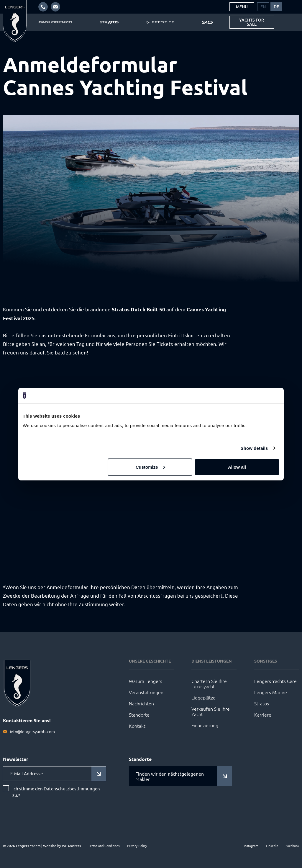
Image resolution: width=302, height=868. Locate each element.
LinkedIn (272, 846)
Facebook (292, 846)
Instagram (251, 846)
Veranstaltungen (146, 692)
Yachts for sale (252, 22)
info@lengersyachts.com (32, 731)
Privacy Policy (137, 846)
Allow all (237, 467)
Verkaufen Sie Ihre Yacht (211, 711)
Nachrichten (141, 703)
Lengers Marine (271, 692)
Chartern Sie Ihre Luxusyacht (209, 684)
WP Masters (71, 846)
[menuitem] (263, 7)
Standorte (139, 715)
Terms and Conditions (104, 846)
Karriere (263, 715)
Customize (150, 467)
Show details (254, 448)
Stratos (262, 703)
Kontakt (137, 726)
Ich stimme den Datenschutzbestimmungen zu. (56, 792)
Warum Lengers (146, 681)
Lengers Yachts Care (275, 681)
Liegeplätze (203, 697)
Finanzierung (205, 725)
